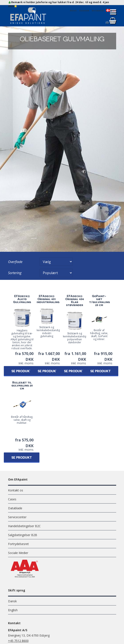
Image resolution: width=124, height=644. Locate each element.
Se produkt (22, 371)
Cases (12, 499)
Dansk (12, 601)
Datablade (15, 508)
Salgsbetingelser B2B (23, 535)
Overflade (15, 262)
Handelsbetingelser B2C (24, 526)
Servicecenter (17, 517)
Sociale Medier (18, 553)
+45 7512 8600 (18, 641)
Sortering (15, 273)
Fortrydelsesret (18, 544)
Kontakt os (16, 490)
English (13, 610)
